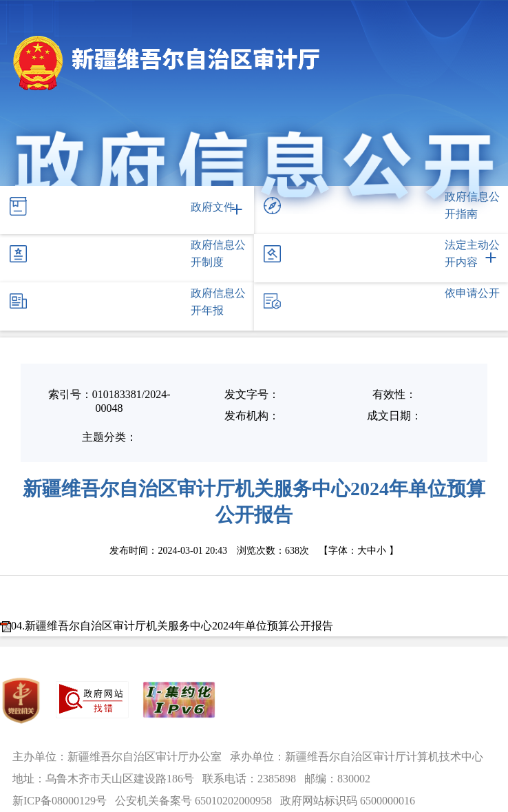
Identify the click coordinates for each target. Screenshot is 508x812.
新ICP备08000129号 (60, 801)
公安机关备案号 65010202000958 (193, 801)
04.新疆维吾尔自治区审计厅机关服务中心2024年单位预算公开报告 (172, 626)
